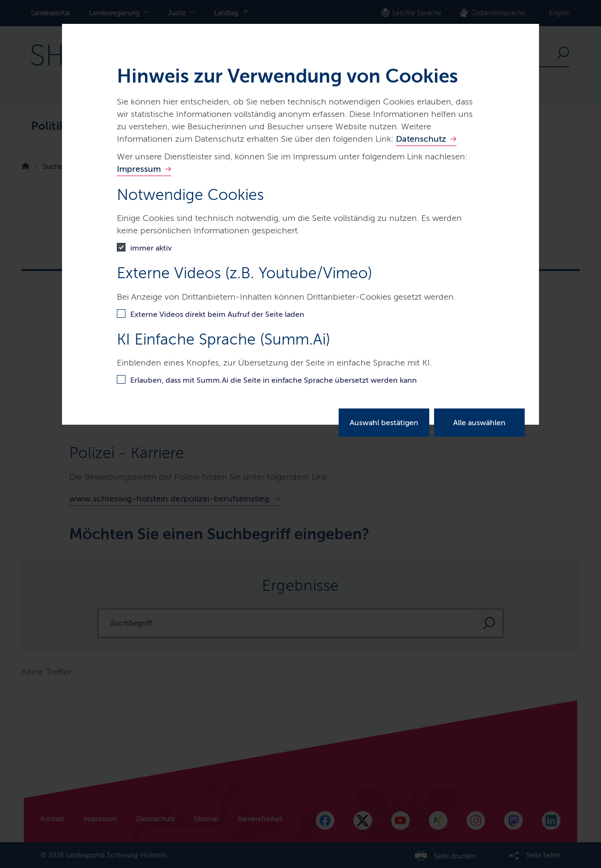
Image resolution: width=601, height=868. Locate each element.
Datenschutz (421, 139)
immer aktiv (151, 248)
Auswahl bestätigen (384, 423)
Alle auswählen (479, 423)
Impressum (139, 169)
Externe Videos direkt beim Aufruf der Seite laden (217, 314)
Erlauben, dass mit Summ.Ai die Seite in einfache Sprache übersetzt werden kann (274, 380)
